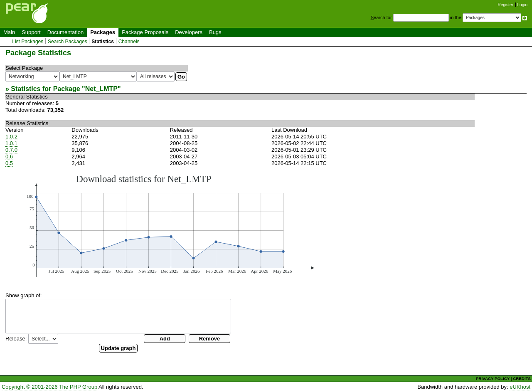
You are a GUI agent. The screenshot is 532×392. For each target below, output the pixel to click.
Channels (129, 42)
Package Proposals (145, 32)
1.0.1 (11, 143)
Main (9, 32)
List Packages (28, 42)
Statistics (103, 42)
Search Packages (68, 42)
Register (506, 5)
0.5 (9, 163)
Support (31, 32)
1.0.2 (11, 137)
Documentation (65, 32)
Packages (103, 32)
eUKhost (520, 387)
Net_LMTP (101, 89)
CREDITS (522, 378)
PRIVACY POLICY (493, 378)
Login (522, 5)
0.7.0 (11, 150)
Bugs (215, 32)
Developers (189, 32)
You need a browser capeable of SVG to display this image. (160, 225)
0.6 (9, 157)
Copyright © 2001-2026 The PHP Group (49, 387)
